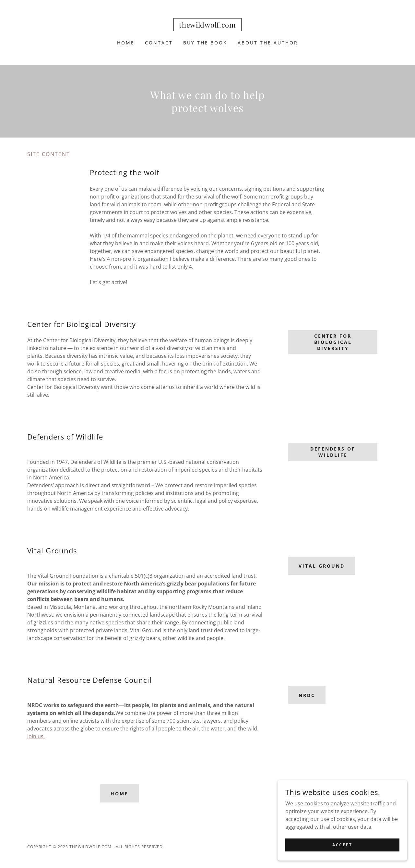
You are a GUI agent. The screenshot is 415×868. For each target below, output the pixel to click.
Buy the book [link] (205, 43)
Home (119, 794)
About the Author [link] (268, 43)
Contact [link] (159, 43)
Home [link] (126, 43)
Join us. (36, 736)
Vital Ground (322, 566)
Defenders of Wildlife (333, 452)
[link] (207, 26)
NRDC (307, 695)
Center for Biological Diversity (333, 342)
